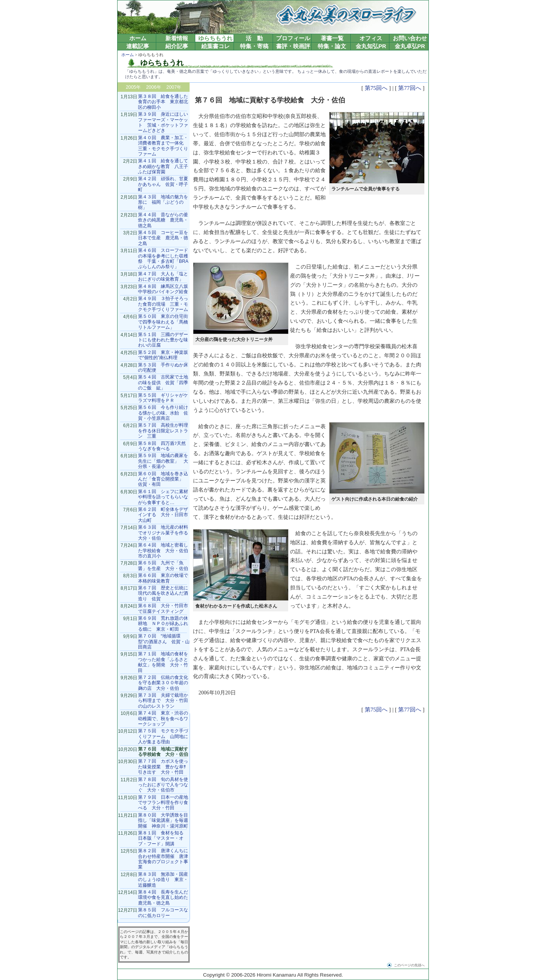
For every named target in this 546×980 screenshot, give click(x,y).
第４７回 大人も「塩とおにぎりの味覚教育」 (163, 276)
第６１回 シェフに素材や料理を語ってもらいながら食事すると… (163, 497)
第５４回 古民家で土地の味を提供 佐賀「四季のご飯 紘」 (163, 382)
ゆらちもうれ (215, 38)
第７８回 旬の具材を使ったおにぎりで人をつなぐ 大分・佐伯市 (163, 785)
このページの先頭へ (409, 965)
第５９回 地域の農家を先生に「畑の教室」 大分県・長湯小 (163, 461)
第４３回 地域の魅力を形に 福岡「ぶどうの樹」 (163, 202)
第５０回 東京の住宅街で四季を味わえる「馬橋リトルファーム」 (163, 322)
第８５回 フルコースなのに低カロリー (163, 912)
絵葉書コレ (216, 46)
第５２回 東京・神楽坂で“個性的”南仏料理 (163, 355)
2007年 (174, 87)
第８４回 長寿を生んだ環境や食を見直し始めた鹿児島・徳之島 (163, 898)
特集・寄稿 (254, 46)
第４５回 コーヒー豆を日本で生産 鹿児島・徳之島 (163, 238)
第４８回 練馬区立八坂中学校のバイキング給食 (163, 289)
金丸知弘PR (371, 46)
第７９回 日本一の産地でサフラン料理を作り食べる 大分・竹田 (163, 803)
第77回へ (409, 88)
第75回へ (376, 88)
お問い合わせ (410, 38)
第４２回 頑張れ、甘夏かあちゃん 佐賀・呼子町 (163, 184)
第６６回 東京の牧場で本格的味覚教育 (163, 578)
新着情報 (177, 38)
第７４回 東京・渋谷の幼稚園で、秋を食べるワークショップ (163, 719)
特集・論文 (332, 46)
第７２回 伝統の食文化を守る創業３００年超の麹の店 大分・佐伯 (163, 683)
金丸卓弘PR (410, 46)
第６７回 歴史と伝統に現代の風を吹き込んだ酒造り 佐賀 (163, 593)
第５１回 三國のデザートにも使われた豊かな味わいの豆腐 (163, 340)
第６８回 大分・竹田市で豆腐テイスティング (163, 608)
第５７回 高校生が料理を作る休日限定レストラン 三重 (163, 431)
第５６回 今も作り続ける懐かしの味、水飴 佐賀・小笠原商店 (163, 413)
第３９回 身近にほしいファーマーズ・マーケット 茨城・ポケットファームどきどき (163, 122)
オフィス (371, 38)
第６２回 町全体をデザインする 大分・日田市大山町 (163, 515)
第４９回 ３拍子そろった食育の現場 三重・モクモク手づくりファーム (163, 304)
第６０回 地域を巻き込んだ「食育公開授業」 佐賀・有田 (163, 479)
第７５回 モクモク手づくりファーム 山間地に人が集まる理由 (163, 736)
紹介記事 (177, 46)
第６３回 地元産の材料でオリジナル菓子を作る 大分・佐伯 (165, 533)
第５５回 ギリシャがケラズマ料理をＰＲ (163, 398)
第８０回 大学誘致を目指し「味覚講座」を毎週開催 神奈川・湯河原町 (163, 821)
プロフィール (293, 38)
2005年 (133, 87)
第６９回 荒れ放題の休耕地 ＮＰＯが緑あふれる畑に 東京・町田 (163, 624)
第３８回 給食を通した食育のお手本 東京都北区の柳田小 (163, 102)
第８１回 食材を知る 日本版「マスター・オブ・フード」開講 (163, 838)
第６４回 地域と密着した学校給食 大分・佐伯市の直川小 (163, 550)
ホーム (138, 38)
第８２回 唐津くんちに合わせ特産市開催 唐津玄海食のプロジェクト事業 (163, 859)
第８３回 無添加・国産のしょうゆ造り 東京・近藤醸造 (163, 880)
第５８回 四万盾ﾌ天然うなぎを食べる (162, 446)
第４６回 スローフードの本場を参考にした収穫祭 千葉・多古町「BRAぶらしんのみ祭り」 (163, 258)
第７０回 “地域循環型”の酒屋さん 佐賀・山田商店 (164, 642)
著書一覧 (332, 38)
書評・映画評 (293, 46)
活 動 (254, 38)
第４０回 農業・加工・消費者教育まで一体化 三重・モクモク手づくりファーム (163, 146)
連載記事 (138, 46)
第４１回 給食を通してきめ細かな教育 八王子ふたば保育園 (163, 166)
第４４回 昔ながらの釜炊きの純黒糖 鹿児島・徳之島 (163, 220)
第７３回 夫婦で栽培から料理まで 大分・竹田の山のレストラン (163, 701)
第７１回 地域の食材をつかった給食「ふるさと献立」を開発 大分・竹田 (163, 662)
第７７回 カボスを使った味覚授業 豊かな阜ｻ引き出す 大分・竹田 (163, 767)
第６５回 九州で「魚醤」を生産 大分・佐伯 (163, 565)
